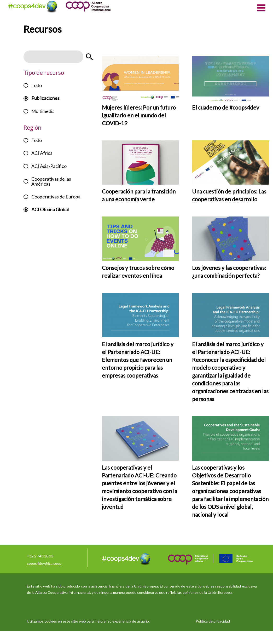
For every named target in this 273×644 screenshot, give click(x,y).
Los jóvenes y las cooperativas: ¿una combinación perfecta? (229, 272)
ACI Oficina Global (50, 209)
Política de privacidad (213, 621)
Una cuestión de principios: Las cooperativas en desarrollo (229, 195)
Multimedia (43, 111)
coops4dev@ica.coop (44, 563)
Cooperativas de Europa (56, 197)
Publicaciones (45, 98)
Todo (37, 85)
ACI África (42, 153)
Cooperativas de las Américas (51, 181)
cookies (51, 621)
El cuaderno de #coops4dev (226, 107)
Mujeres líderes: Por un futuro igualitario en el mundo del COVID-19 (139, 115)
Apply (89, 57)
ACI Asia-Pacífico (49, 166)
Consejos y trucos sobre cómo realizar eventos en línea (138, 272)
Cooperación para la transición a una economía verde (139, 195)
